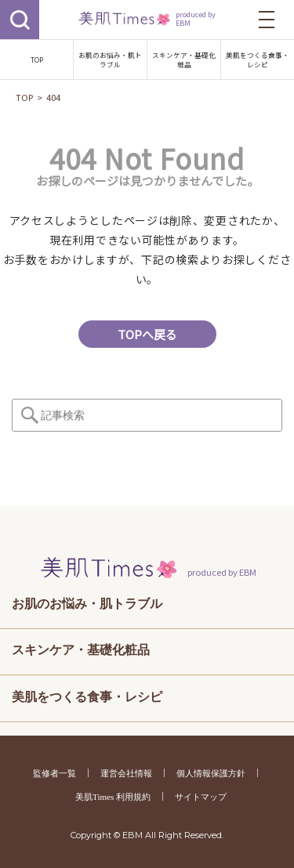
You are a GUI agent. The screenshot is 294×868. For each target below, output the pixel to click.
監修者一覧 (54, 773)
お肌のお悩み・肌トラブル (110, 60)
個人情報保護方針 (211, 773)
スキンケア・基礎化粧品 (184, 60)
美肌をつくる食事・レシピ (258, 60)
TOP (37, 60)
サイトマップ (201, 797)
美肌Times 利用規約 (113, 797)
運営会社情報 (126, 773)
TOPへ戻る (147, 334)
